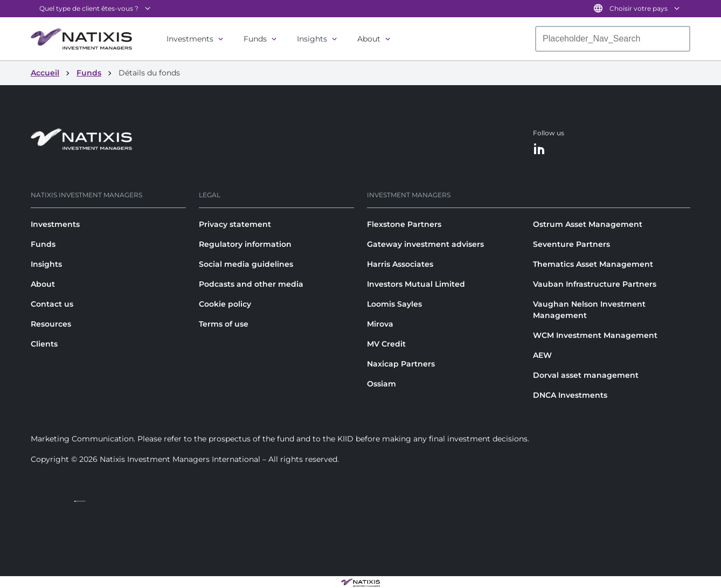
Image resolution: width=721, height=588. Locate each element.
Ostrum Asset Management (588, 224)
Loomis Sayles (394, 304)
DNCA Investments (570, 395)
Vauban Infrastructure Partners (595, 284)
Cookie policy (225, 304)
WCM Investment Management (595, 335)
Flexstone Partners (404, 224)
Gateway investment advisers (425, 244)
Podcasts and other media (251, 284)
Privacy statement (235, 224)
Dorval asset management (586, 375)
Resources (51, 324)
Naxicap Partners (401, 364)
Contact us (52, 304)
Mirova (380, 324)
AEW (542, 355)
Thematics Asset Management (593, 264)
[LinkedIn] (539, 150)
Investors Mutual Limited (416, 284)
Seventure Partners (571, 244)
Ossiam (382, 384)
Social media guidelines (246, 264)
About (369, 39)
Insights (312, 39)
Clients (44, 344)
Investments (190, 39)
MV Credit (386, 344)
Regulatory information (245, 244)
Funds (255, 39)
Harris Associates (400, 264)
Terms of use (224, 324)
